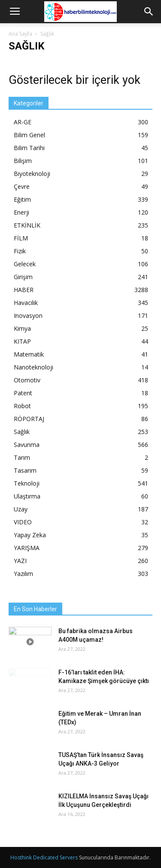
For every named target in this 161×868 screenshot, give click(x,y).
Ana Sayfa (20, 34)
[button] (149, 12)
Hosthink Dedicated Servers (44, 857)
